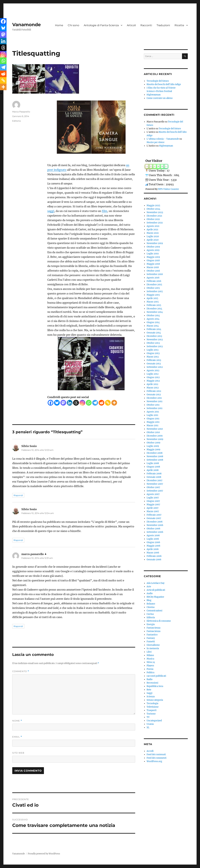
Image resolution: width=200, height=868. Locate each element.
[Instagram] (82, 403)
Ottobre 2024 (153, 209)
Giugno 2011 (153, 419)
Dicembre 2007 (155, 480)
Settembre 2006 (155, 532)
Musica (150, 659)
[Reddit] (101, 403)
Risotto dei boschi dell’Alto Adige (164, 84)
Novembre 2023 (155, 212)
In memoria (153, 648)
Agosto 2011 (153, 412)
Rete (149, 690)
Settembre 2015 (155, 291)
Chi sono (73, 25)
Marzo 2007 (153, 511)
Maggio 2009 (153, 450)
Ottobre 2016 (153, 271)
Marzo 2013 (153, 357)
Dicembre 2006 (155, 522)
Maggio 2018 (153, 264)
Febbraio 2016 (154, 281)
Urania (150, 724)
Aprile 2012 (152, 384)
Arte (149, 587)
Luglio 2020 (153, 236)
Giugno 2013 (153, 353)
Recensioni (152, 683)
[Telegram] (95, 403)
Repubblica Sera (155, 686)
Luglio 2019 (153, 254)
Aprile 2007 (153, 508)
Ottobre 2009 (153, 443)
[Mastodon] (63, 403)
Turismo (151, 714)
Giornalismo (153, 645)
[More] (114, 403)
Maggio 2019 (153, 257)
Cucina (150, 614)
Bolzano (151, 604)
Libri (149, 652)
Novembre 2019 (155, 243)
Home (59, 25)
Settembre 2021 (155, 223)
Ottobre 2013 (153, 343)
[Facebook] (51, 403)
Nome (17, 721)
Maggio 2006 (153, 546)
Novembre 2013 (155, 340)
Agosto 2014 (153, 319)
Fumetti (151, 642)
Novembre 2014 (155, 312)
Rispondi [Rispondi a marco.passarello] (18, 626)
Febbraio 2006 (154, 556)
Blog (149, 600)
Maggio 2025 (153, 206)
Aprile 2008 (153, 470)
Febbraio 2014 (154, 329)
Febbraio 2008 (154, 474)
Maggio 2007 (153, 505)
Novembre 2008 (155, 456)
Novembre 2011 (155, 401)
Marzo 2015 (153, 302)
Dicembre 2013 (154, 336)
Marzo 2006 (153, 553)
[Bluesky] (57, 403)
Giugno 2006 (153, 542)
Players (150, 666)
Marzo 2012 (153, 388)
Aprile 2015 (152, 298)
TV (148, 717)
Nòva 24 (151, 662)
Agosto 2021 (153, 226)
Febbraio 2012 (154, 391)
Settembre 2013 (155, 346)
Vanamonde (27, 25)
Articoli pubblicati (156, 590)
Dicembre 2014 (154, 309)
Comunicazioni (154, 611)
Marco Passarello (21, 112)
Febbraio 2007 (154, 515)
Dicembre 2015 (154, 285)
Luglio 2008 (153, 463)
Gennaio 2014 (154, 333)
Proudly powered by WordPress (44, 854)
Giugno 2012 (153, 377)
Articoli (131, 25)
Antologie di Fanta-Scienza (101, 25)
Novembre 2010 (155, 429)
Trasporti (152, 710)
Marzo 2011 (152, 425)
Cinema (151, 607)
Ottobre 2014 (153, 315)
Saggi (149, 693)
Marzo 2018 (153, 267)
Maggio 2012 (153, 381)
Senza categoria (155, 700)
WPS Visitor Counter (168, 189)
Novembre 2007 (155, 484)
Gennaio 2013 (154, 364)
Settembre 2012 (155, 367)
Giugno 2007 (153, 501)
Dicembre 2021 (154, 216)
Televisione (153, 707)
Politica (150, 672)
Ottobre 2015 (153, 288)
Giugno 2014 (153, 322)
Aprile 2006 (153, 549)
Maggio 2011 (153, 422)
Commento (21, 671)
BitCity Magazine (155, 597)
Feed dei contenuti (156, 754)
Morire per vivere (156, 142)
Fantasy (151, 638)
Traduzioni (163, 25)
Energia (151, 624)
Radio (150, 679)
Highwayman (154, 95)
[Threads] (76, 403)
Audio (150, 593)
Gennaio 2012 (154, 395)
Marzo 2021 (153, 233)
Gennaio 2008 (154, 477)
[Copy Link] (108, 403)
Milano (150, 655)
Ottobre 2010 (153, 432)
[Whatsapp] (89, 403)
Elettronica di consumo (159, 621)
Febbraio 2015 (154, 305)
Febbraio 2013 (154, 360)
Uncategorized (154, 721)
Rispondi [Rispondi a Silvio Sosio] (18, 495)
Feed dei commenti (156, 758)
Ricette (179, 25)
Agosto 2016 (153, 278)
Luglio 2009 (153, 446)
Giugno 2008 (153, 467)
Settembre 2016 (155, 274)
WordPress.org (154, 761)
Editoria (16, 121)
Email (17, 737)
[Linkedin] (70, 403)
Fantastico (152, 635)
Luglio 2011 (152, 415)
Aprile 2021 (152, 230)
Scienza (151, 697)
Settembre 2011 (155, 408)
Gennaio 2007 (154, 518)
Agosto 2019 (153, 250)
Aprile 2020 (153, 240)
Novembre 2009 (155, 439)
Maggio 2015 (153, 295)
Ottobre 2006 (153, 529)
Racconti (146, 25)
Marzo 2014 (153, 326)
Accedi (150, 751)
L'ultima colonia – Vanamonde (163, 139)
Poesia (150, 669)
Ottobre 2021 (153, 219)
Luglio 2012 (153, 374)
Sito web (18, 753)
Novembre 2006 (155, 525)
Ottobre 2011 (153, 405)
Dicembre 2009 (155, 436)
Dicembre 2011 (154, 398)
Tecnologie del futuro (158, 81)
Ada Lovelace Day (156, 583)
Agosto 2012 (153, 370)
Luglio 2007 (153, 498)
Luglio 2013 (152, 350)
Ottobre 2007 (153, 487)
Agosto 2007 (153, 494)
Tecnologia (152, 703)
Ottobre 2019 (153, 247)
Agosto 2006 (153, 535)
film (105, 211)
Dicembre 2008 (155, 453)
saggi (51, 211)
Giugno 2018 (153, 260)
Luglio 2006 (153, 539)
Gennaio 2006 (154, 560)
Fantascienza (153, 628)
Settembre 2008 (155, 460)
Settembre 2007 (155, 491)
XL (148, 727)
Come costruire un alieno (160, 98)
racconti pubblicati (156, 676)
